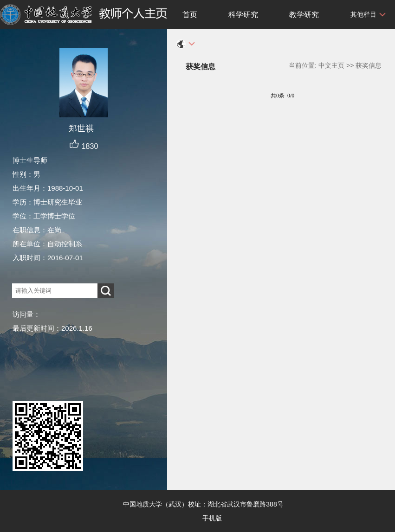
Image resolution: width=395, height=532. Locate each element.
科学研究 (243, 15)
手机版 (212, 518)
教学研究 (304, 15)
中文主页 (331, 65)
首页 (190, 15)
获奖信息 (369, 65)
